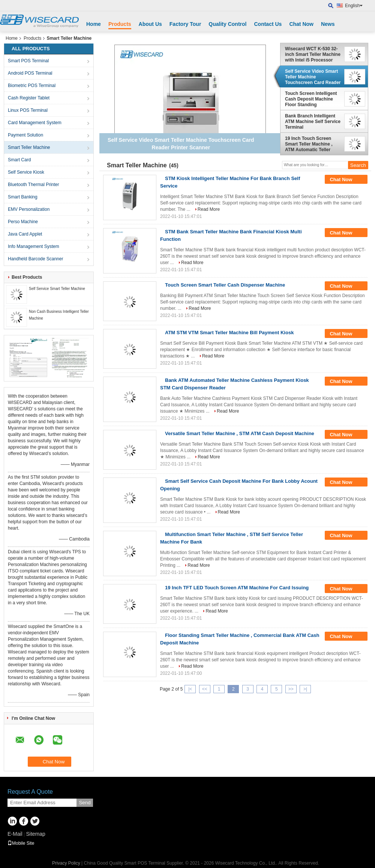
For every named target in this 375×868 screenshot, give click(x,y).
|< (190, 689)
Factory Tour (185, 24)
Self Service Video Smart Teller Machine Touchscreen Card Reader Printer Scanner (313, 77)
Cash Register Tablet (29, 98)
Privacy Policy (66, 863)
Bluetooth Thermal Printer (34, 185)
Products (120, 24)
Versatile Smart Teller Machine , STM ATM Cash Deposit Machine (240, 433)
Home (94, 24)
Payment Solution (25, 135)
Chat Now (301, 24)
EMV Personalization (29, 209)
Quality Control (227, 24)
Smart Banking (23, 197)
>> (291, 689)
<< (205, 689)
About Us (150, 24)
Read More (209, 209)
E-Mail (15, 834)
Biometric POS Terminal (32, 86)
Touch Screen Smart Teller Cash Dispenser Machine (225, 285)
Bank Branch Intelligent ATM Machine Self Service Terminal (313, 122)
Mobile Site (21, 843)
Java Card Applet (25, 234)
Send (85, 803)
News (328, 24)
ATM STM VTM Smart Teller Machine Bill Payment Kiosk (229, 333)
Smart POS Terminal (28, 61)
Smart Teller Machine (29, 147)
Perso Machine (23, 222)
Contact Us (268, 24)
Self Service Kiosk (26, 172)
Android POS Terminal (30, 73)
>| (305, 689)
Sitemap (35, 834)
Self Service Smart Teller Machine (57, 289)
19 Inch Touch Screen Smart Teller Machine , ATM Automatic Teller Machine (309, 144)
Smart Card (19, 160)
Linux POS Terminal (28, 110)
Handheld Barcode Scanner (35, 259)
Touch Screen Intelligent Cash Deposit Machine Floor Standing (311, 99)
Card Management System (35, 123)
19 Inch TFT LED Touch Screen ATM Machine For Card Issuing (237, 588)
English (354, 6)
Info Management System (34, 246)
